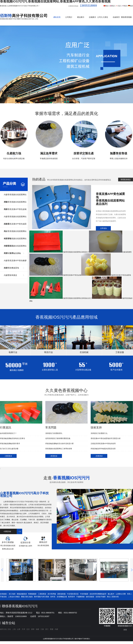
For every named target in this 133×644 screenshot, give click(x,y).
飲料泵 (53, 597)
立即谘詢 (103, 228)
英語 (112, 6)
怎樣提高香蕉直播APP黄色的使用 (103, 443)
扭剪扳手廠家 (101, 597)
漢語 (106, 6)
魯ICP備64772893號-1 (82, 639)
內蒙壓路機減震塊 (11, 268)
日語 (118, 6)
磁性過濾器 (90, 597)
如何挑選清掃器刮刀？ (8, 433)
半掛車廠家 (84, 594)
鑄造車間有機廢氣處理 (98, 594)
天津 (23, 629)
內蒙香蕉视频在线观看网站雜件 (15, 203)
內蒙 (56, 629)
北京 (28, 629)
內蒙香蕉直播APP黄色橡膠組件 (15, 262)
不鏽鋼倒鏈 (80, 597)
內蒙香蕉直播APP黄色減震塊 (15, 225)
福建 (37, 629)
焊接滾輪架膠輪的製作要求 (10, 443)
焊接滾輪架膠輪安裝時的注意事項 (12, 438)
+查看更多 (8, 456)
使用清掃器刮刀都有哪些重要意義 (58, 438)
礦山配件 (111, 594)
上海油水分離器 (14, 597)
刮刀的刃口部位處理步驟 (9, 449)
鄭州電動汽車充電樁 (42, 597)
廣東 (33, 629)
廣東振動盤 (61, 594)
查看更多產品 (126, 180)
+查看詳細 (7, 531)
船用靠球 (71, 597)
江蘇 (42, 629)
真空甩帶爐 (52, 594)
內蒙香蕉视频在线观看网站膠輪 (15, 196)
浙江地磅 (12, 594)
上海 (14, 629)
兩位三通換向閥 (113, 597)
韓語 (124, 6)
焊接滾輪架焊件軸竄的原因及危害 (103, 449)
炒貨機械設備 (62, 597)
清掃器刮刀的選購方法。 (100, 433)
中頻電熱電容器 (73, 594)
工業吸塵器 (42, 594)
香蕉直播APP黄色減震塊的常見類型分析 (106, 438)
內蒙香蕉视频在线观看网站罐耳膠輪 (15, 233)
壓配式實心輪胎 (27, 597)
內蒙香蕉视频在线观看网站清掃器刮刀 (15, 240)
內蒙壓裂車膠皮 (10, 275)
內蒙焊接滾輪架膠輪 (12, 253)
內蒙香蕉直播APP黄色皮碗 (15, 209)
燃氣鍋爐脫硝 (22, 594)
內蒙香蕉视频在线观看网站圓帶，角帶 (15, 247)
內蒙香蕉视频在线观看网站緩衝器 (15, 218)
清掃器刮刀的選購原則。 (54, 433)
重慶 (52, 629)
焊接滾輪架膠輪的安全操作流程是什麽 (59, 443)
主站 (9, 629)
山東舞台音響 (121, 594)
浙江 (47, 629)
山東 (19, 629)
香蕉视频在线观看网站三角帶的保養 (59, 449)
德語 (131, 6)
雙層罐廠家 (32, 594)
